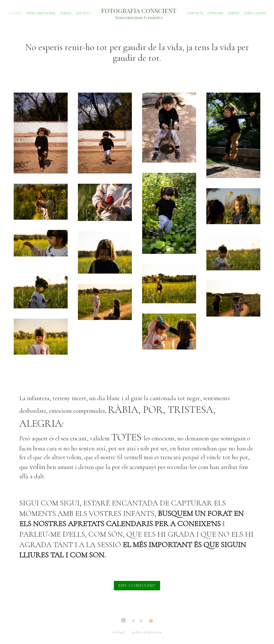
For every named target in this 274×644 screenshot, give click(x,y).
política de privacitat (147, 632)
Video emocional (41, 13)
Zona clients (255, 13)
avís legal (119, 632)
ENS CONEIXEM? (137, 586)
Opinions (216, 13)
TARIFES (66, 13)
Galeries (15, 13)
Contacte (195, 13)
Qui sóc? (83, 13)
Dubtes (234, 13)
